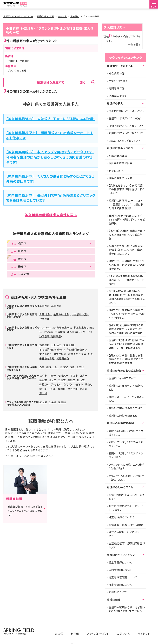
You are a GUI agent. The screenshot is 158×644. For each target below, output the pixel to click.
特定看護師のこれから (122, 517)
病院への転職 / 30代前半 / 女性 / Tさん (126, 433)
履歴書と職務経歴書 (121, 163)
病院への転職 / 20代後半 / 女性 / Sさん (126, 444)
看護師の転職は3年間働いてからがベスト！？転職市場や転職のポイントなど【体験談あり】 (127, 344)
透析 (72, 367)
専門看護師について (120, 570)
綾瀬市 (79, 384)
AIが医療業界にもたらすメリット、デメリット (126, 508)
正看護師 (44, 306)
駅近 (90, 354)
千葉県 (53, 402)
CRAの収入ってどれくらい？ (124, 141)
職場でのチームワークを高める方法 (126, 399)
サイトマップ (145, 631)
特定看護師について (120, 585)
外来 (42, 367)
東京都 (62, 402)
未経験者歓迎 (47, 358)
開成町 (62, 389)
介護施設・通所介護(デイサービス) (74, 332)
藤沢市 (43, 380)
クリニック (45, 327)
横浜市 (43, 376)
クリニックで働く (118, 81)
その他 (80, 367)
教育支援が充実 (77, 354)
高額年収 (44, 345)
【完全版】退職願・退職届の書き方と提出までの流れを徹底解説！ (127, 235)
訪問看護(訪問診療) (51, 336)
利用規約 (78, 631)
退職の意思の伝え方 (120, 178)
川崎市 (53, 376)
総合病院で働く (117, 73)
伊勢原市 (44, 384)
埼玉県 (43, 402)
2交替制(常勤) (81, 314)
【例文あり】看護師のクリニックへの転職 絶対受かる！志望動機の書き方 (127, 265)
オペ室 (64, 367)
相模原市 (63, 376)
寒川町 (43, 389)
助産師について (118, 592)
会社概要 (62, 631)
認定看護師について (120, 562)
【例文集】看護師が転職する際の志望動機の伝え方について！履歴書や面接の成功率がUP (126, 329)
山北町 (53, 389)
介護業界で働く (117, 96)
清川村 (43, 393)
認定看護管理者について (123, 577)
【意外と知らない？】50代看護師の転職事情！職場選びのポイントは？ (126, 189)
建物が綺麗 (60, 354)
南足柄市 (68, 384)
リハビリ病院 (46, 332)
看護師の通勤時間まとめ (123, 416)
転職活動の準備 (118, 156)
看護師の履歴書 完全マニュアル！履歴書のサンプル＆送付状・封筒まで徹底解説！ (127, 204)
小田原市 (75, 16)
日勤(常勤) (45, 314)
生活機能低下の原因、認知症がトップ (127, 545)
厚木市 (81, 380)
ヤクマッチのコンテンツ (126, 57)
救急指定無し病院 (84, 327)
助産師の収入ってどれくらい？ (126, 133)
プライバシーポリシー (101, 631)
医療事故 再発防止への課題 (126, 525)
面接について (116, 171)
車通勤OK (69, 345)
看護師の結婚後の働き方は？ (125, 408)
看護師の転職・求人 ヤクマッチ (18, 16)
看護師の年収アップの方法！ (125, 118)
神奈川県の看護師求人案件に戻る (51, 215)
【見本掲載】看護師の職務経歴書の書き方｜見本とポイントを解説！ (126, 280)
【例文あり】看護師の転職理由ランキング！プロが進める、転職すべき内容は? (127, 314)
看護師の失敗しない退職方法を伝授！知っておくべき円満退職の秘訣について (126, 250)
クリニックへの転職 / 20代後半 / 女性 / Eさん (126, 466)
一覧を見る (134, 44)
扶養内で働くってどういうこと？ (126, 111)
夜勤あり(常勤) (62, 314)
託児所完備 (63, 358)
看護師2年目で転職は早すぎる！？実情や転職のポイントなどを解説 (127, 219)
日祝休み (56, 345)
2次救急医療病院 (62, 327)
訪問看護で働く (117, 88)
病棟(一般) (52, 367)
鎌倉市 (84, 376)
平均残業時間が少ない (52, 349)
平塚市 (74, 376)
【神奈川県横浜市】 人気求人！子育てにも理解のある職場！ (51, 119)
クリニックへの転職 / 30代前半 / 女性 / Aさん (126, 478)
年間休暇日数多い (77, 349)
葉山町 (89, 384)
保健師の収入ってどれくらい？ (126, 126)
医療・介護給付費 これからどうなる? (126, 497)
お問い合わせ (125, 631)
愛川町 (84, 389)
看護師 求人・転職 (45, 16)
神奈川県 (62, 16)
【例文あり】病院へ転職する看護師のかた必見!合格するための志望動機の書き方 (126, 359)
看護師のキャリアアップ (122, 378)
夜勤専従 (44, 319)
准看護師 (56, 306)
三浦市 (62, 380)
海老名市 (56, 384)
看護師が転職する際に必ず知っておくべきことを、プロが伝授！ (127, 609)
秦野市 (71, 380)
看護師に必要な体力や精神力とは (126, 387)
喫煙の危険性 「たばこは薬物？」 (124, 534)
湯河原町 (73, 389)
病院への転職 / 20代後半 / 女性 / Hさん (126, 455)
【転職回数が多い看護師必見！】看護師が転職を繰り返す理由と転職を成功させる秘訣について (127, 297)
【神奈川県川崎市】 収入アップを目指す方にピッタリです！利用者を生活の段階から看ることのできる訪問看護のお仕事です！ (50, 157)
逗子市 (53, 380)
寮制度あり (46, 354)
